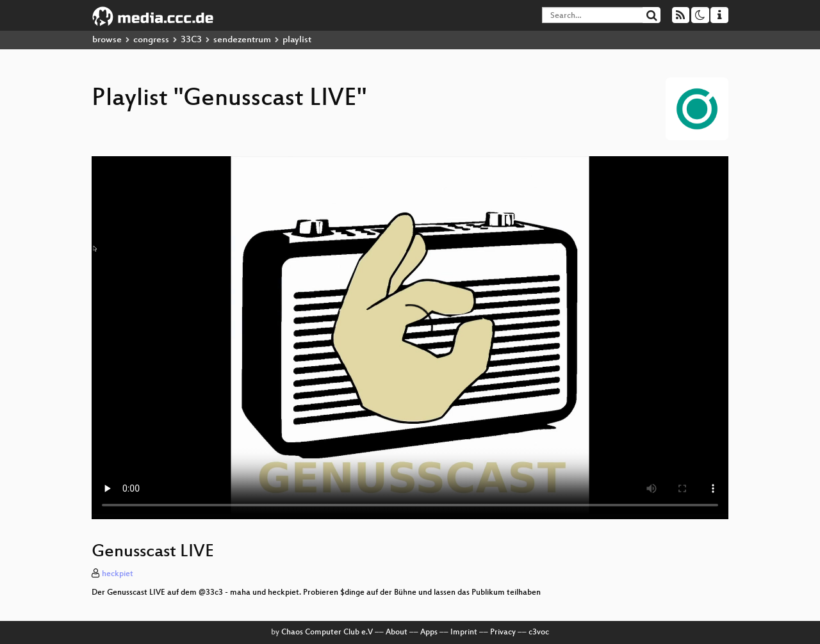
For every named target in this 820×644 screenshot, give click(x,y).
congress (151, 40)
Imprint (464, 632)
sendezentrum (242, 40)
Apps (429, 632)
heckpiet (118, 574)
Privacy (503, 632)
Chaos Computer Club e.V (327, 632)
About (397, 632)
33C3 (191, 40)
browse (107, 40)
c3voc (539, 632)
